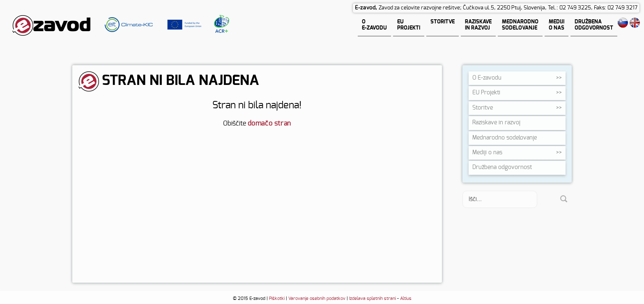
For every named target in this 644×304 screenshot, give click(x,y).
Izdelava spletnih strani (373, 298)
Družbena (502, 167)
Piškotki (277, 298)
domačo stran (269, 123)
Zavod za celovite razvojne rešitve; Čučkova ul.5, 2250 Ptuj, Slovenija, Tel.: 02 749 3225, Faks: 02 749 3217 (508, 8)
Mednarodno (505, 138)
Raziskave (496, 123)
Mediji (487, 153)
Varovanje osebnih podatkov (317, 298)
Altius (406, 298)
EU (486, 93)
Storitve (483, 108)
